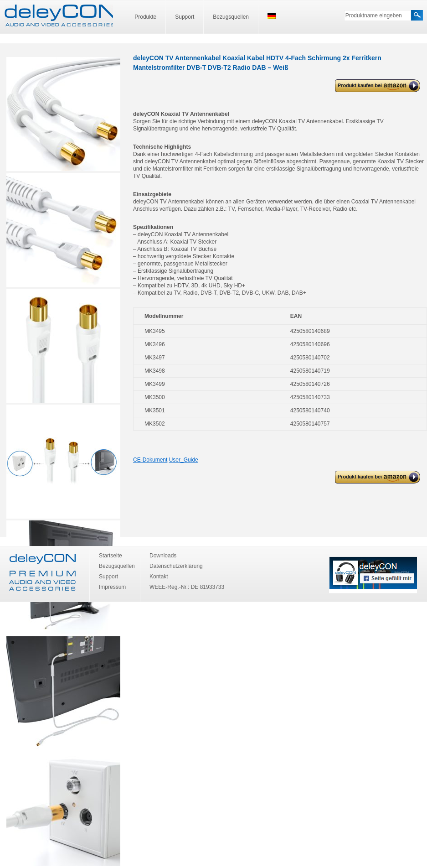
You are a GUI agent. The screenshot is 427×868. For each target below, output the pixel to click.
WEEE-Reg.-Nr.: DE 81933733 (187, 587)
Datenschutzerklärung (176, 566)
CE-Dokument (150, 460)
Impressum (112, 587)
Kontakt (159, 577)
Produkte (145, 17)
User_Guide (184, 460)
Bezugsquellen (231, 17)
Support (185, 17)
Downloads (163, 556)
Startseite (111, 556)
